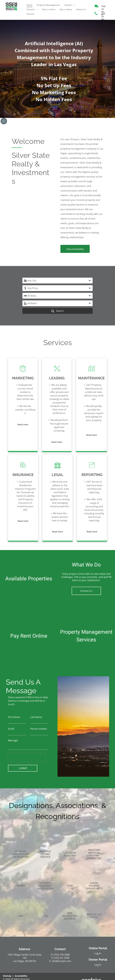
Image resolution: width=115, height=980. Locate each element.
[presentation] (27, 758)
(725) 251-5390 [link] (61, 958)
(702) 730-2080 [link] (62, 955)
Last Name (36, 717)
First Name (14, 717)
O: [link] (52, 955)
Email (11, 729)
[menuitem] (29, 5)
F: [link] (52, 958)
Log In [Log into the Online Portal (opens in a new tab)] (98, 953)
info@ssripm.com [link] (61, 961)
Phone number (39, 729)
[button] (57, 281)
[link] (104, 6)
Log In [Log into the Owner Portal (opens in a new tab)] (98, 965)
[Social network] (4, 121)
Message (13, 740)
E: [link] (51, 961)
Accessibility (21, 976)
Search (57, 311)
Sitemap (7, 976)
